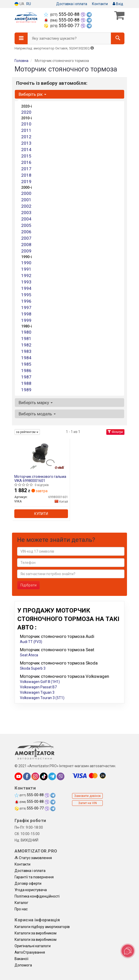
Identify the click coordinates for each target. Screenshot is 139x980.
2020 (26, 112)
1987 (26, 377)
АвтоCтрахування (30, 952)
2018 (26, 175)
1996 (26, 301)
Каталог (21, 903)
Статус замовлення (33, 858)
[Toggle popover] (128, 951)
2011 (26, 130)
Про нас (21, 909)
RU (29, 4)
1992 (26, 276)
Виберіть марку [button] (36, 403)
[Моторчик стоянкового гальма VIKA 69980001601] (41, 456)
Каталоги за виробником (36, 933)
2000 (26, 193)
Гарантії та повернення (34, 877)
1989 (26, 390)
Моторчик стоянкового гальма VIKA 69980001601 (40, 478)
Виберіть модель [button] (37, 414)
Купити (41, 514)
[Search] (118, 38)
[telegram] (52, 776)
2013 (26, 143)
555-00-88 (62, 14)
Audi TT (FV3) (31, 642)
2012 (26, 137)
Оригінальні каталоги (33, 946)
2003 (26, 213)
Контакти (100, 4)
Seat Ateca (29, 655)
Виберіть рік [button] (32, 94)
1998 (26, 314)
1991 (26, 269)
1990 (26, 263)
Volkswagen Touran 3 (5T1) (42, 698)
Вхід (118, 4)
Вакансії (21, 959)
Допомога (23, 965)
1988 (26, 383)
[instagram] (35, 776)
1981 (26, 339)
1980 (26, 332)
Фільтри (115, 432)
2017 (26, 169)
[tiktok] (44, 776)
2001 (26, 200)
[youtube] (18, 776)
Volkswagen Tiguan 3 (37, 692)
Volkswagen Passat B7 (38, 687)
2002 (26, 206)
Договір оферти (28, 883)
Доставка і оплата (72, 4)
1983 (26, 351)
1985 (26, 364)
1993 (26, 282)
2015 (26, 156)
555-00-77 (62, 26)
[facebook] (27, 776)
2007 (26, 238)
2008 (26, 245)
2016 (26, 162)
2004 (26, 219)
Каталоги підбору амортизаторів (42, 927)
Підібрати (28, 585)
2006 (26, 232)
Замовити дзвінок (87, 796)
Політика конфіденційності (37, 896)
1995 (26, 295)
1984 (26, 358)
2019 (26, 182)
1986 (26, 371)
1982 (26, 345)
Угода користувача (31, 890)
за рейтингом (27, 432)
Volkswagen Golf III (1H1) (40, 682)
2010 (26, 124)
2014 (26, 150)
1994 (26, 288)
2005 (26, 225)
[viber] (61, 776)
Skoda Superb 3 (33, 668)
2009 (26, 251)
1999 (26, 320)
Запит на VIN (88, 803)
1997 (26, 308)
